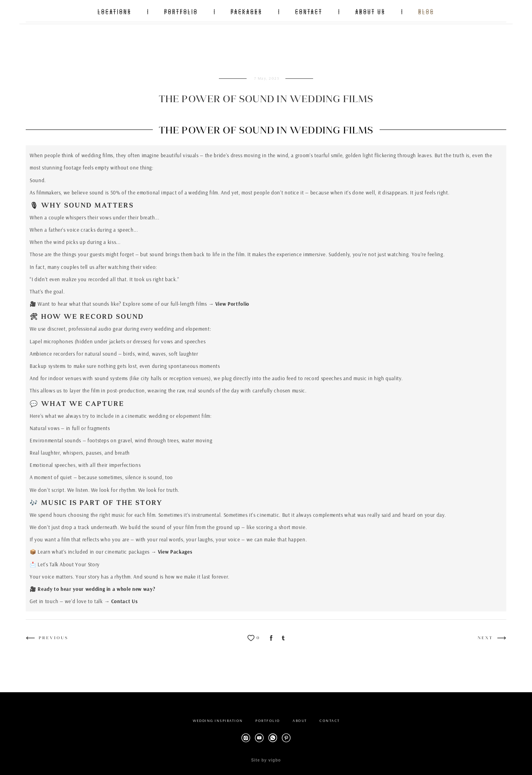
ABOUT (300, 717)
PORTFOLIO (181, 11)
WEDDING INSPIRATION (218, 717)
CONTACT (309, 11)
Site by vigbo (266, 756)
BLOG (426, 11)
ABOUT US (370, 11)
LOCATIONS (115, 11)
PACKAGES (247, 11)
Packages (181, 548)
